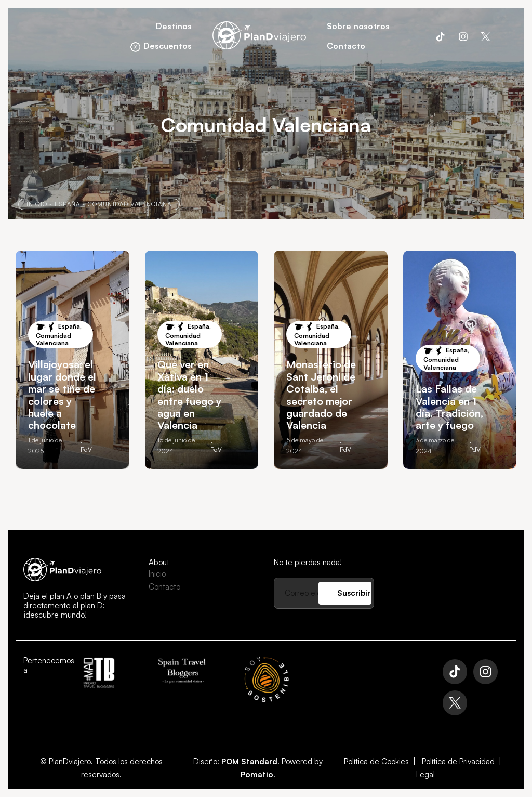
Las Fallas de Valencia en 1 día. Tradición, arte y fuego (449, 407)
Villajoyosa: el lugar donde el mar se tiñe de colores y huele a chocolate (62, 395)
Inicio (37, 204)
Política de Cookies (376, 761)
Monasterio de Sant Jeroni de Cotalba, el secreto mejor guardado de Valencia (321, 395)
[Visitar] (440, 36)
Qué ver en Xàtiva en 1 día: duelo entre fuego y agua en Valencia (189, 395)
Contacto (164, 587)
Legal (425, 774)
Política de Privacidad (458, 761)
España (67, 204)
